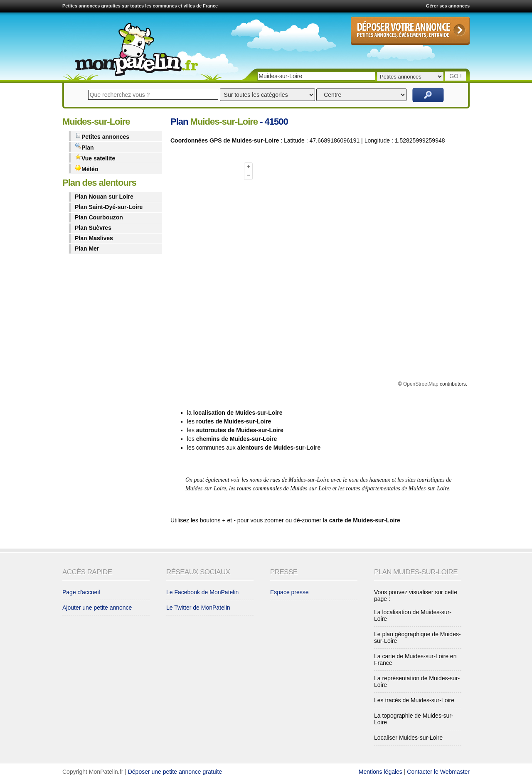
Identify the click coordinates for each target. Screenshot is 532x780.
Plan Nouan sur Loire (104, 197)
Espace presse (289, 592)
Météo (86, 169)
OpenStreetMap (421, 384)
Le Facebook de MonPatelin (202, 592)
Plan (84, 147)
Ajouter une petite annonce (97, 608)
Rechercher (428, 95)
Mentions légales (381, 772)
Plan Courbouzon (99, 217)
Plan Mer (87, 249)
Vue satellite (95, 158)
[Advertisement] (204, 276)
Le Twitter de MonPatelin (198, 608)
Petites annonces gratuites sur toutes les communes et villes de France (140, 6)
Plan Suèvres (93, 228)
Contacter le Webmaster (438, 772)
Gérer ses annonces (448, 6)
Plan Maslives (94, 238)
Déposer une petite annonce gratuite (175, 772)
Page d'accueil (81, 592)
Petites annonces (102, 136)
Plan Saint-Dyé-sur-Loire (109, 207)
